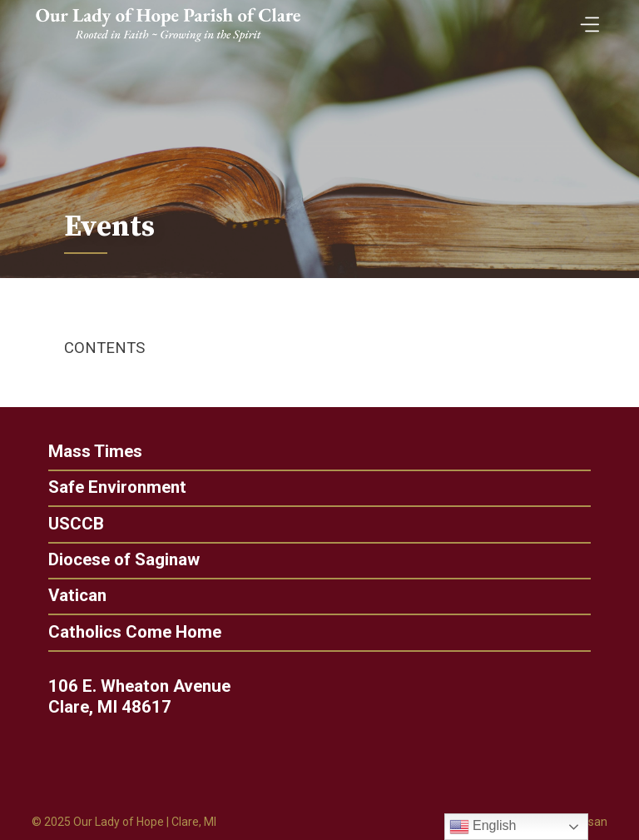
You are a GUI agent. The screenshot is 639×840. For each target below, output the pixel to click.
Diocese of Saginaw (117, 560)
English (483, 827)
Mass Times (95, 452)
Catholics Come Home (128, 632)
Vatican (71, 596)
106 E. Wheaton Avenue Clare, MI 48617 (145, 697)
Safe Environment (117, 487)
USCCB (69, 524)
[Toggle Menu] (586, 19)
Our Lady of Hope (119, 822)
